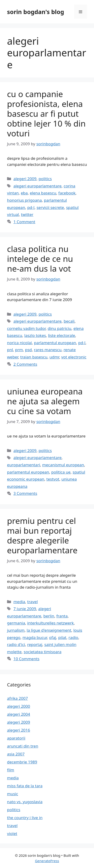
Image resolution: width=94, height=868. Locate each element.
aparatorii (16, 738)
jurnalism (16, 630)
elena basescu (43, 193)
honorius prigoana (24, 200)
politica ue (61, 472)
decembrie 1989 (22, 762)
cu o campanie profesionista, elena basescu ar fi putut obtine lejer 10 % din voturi (46, 114)
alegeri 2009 (25, 179)
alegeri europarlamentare (37, 186)
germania (16, 623)
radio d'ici (16, 644)
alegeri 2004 (19, 714)
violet (12, 833)
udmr (54, 357)
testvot (53, 479)
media (19, 602)
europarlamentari (24, 465)
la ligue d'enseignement (49, 630)
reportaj (35, 644)
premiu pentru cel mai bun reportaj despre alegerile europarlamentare (42, 535)
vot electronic (74, 357)
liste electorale (62, 335)
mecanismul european (63, 465)
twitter (27, 214)
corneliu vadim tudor (26, 328)
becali (69, 321)
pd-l (31, 207)
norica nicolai (19, 343)
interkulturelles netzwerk (51, 623)
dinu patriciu (59, 328)
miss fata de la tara (25, 786)
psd (28, 350)
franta (62, 616)
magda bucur (35, 637)
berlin (49, 616)
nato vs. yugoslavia (25, 802)
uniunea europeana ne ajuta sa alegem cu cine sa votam (45, 401)
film (11, 770)
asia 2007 (16, 754)
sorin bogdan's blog (36, 12)
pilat (62, 637)
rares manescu (48, 350)
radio (73, 637)
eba (24, 193)
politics (45, 179)
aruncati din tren (23, 746)
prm (19, 350)
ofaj (53, 637)
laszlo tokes (35, 335)
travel (32, 602)
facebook (67, 193)
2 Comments (25, 364)
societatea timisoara (43, 652)
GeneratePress (47, 861)
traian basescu (34, 357)
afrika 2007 (17, 698)
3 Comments (25, 493)
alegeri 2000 (19, 706)
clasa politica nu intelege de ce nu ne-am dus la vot (40, 259)
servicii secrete (50, 207)
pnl (10, 350)
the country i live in (25, 818)
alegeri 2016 (19, 730)
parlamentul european (55, 343)
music (13, 794)
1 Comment (24, 222)
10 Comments (26, 659)
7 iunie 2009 (25, 609)
